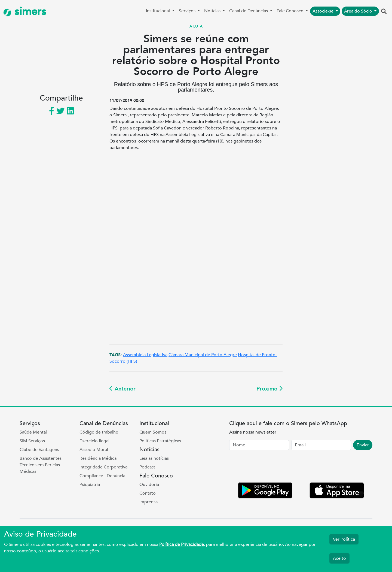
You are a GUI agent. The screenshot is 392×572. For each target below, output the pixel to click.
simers (25, 12)
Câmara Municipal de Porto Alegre (203, 355)
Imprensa (148, 502)
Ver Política (344, 539)
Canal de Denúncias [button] (249, 11)
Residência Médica (98, 458)
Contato (148, 493)
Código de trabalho (99, 432)
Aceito (339, 558)
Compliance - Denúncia (102, 476)
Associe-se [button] (324, 11)
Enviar (363, 445)
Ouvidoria (149, 485)
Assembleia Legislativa (145, 355)
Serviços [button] (188, 11)
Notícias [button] (213, 11)
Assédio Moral (94, 450)
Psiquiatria (90, 485)
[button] (384, 12)
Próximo (269, 389)
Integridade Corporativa (103, 467)
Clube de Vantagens (39, 450)
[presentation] (271, 467)
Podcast (147, 467)
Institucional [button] (158, 11)
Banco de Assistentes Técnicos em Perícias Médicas (41, 465)
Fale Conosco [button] (291, 11)
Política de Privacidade (182, 544)
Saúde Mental (33, 432)
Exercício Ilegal (94, 441)
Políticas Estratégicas (160, 441)
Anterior (122, 389)
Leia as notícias (154, 458)
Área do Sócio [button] (359, 11)
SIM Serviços (32, 441)
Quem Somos (153, 432)
